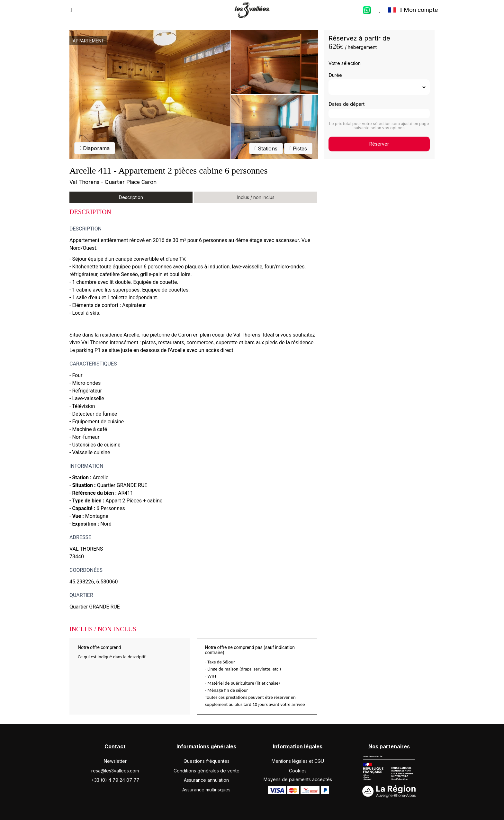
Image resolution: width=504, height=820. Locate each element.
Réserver (379, 144)
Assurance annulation (206, 780)
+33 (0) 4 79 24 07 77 (115, 780)
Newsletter (115, 761)
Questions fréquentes (207, 761)
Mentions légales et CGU (298, 761)
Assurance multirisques (206, 790)
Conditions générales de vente (207, 771)
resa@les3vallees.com (115, 771)
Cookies (298, 771)
